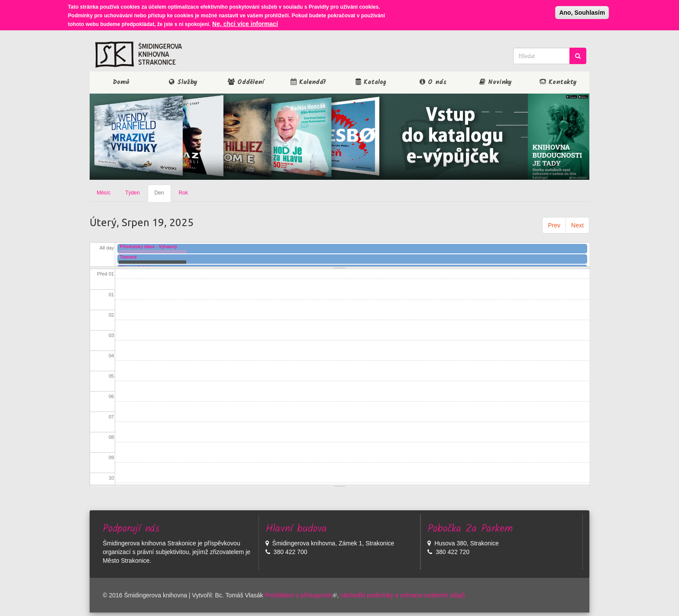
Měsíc (103, 193)
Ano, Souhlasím (582, 12)
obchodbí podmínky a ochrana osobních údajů (403, 595)
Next (577, 225)
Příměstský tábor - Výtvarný (149, 247)
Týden (132, 193)
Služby (183, 82)
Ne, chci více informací (245, 23)
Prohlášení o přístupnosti (301, 595)
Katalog (371, 82)
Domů (121, 82)
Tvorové (128, 257)
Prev (554, 225)
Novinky (496, 82)
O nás (433, 82)
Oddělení (246, 82)
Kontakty (558, 82)
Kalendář (308, 82)
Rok (183, 193)
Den (163, 195)
